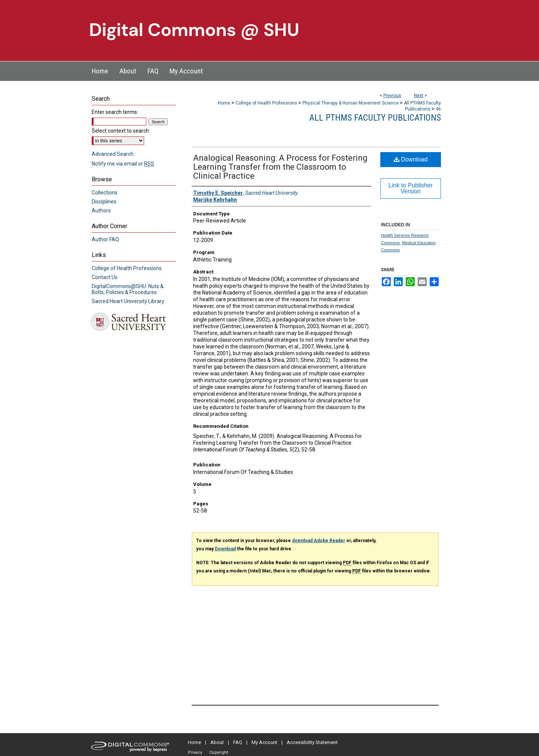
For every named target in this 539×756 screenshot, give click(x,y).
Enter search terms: (115, 112)
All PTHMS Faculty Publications (375, 118)
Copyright (219, 752)
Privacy (195, 752)
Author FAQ (105, 239)
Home (224, 103)
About (217, 742)
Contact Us (105, 277)
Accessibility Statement (312, 742)
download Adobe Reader (319, 541)
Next (419, 96)
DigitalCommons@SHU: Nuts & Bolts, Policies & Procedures (128, 289)
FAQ (238, 742)
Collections (105, 193)
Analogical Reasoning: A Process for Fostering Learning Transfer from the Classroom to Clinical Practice (280, 167)
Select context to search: (121, 131)
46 (438, 109)
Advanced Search (113, 154)
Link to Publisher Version (411, 188)
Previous (392, 96)
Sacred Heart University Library (128, 301)
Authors (101, 211)
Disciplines (104, 202)
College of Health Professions (266, 103)
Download (411, 159)
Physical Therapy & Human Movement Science (351, 103)
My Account (264, 742)
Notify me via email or (123, 164)
